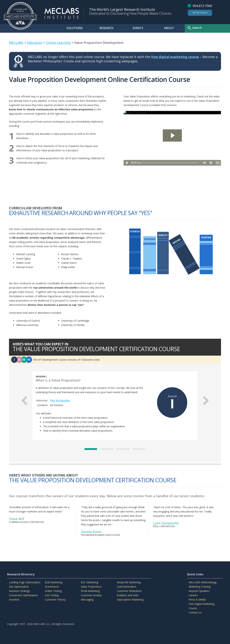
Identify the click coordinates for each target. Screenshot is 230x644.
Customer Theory (55, 600)
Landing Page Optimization (25, 582)
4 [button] (139, 449)
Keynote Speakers (199, 591)
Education (35, 43)
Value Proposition (91, 587)
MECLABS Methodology (203, 582)
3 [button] (123, 449)
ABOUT (169, 28)
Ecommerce (52, 587)
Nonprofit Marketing (129, 582)
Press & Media (197, 600)
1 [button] (91, 449)
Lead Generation (126, 587)
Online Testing (53, 591)
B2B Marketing (54, 582)
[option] (115, 406)
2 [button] (107, 449)
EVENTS (138, 28)
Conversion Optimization (23, 595)
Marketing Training (200, 587)
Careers (193, 595)
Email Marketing (90, 591)
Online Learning (58, 43)
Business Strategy (19, 591)
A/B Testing (52, 595)
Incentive (14, 600)
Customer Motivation (129, 591)
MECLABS (16, 43)
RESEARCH (107, 28)
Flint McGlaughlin (60, 400)
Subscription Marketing (130, 600)
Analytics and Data (128, 595)
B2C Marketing (89, 582)
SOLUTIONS (75, 28)
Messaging (87, 600)
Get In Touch (200, 13)
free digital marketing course (175, 57)
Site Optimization (19, 587)
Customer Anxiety (91, 595)
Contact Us (195, 612)
